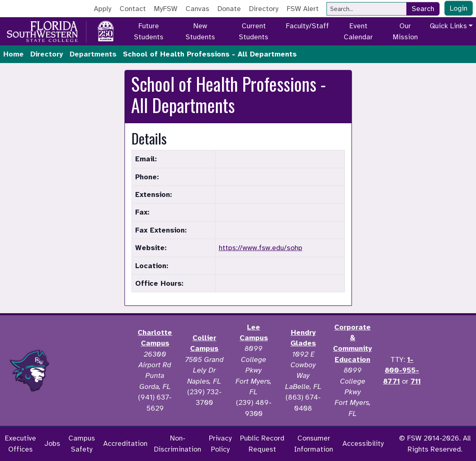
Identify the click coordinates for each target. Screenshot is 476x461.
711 (416, 381)
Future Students (149, 31)
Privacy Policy (220, 443)
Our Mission (405, 31)
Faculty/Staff (307, 26)
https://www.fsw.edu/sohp (261, 248)
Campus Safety (82, 443)
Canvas (197, 9)
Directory (264, 9)
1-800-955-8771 (401, 370)
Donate (229, 9)
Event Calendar (358, 31)
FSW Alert (303, 9)
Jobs (52, 443)
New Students (200, 31)
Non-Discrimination (178, 443)
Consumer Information (314, 443)
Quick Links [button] (448, 26)
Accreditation (125, 443)
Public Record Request (262, 443)
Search (423, 9)
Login (459, 8)
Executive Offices (20, 443)
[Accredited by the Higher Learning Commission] (95, 371)
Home (14, 54)
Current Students (254, 31)
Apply (103, 9)
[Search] (367, 9)
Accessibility (363, 443)
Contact (133, 9)
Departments (93, 54)
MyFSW (166, 9)
